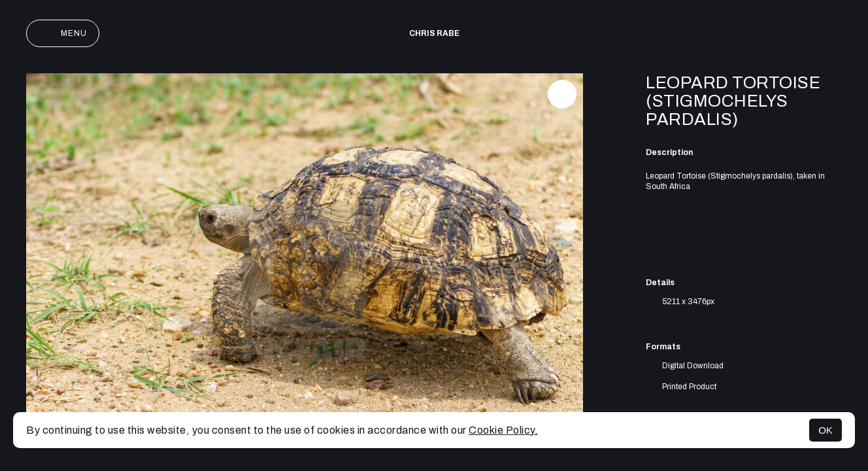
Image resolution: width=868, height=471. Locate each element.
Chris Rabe (434, 33)
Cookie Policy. (503, 430)
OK (826, 430)
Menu (63, 33)
